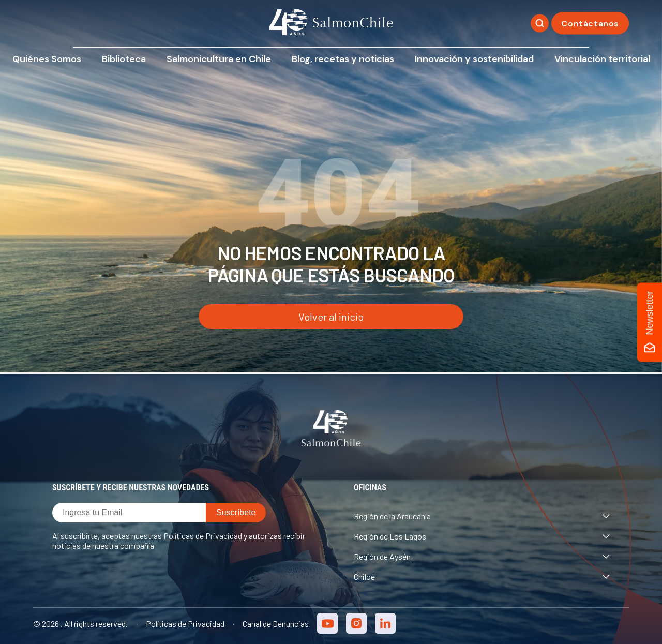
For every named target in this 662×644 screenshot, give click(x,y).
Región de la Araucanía (482, 516)
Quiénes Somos (47, 59)
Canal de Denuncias (276, 624)
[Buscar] (540, 24)
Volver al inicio (331, 317)
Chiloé (482, 576)
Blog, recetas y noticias (343, 59)
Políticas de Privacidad (203, 536)
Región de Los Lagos (482, 536)
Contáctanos (590, 24)
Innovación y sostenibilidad (474, 59)
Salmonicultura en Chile (219, 59)
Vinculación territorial (602, 59)
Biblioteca (124, 59)
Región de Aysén (482, 556)
